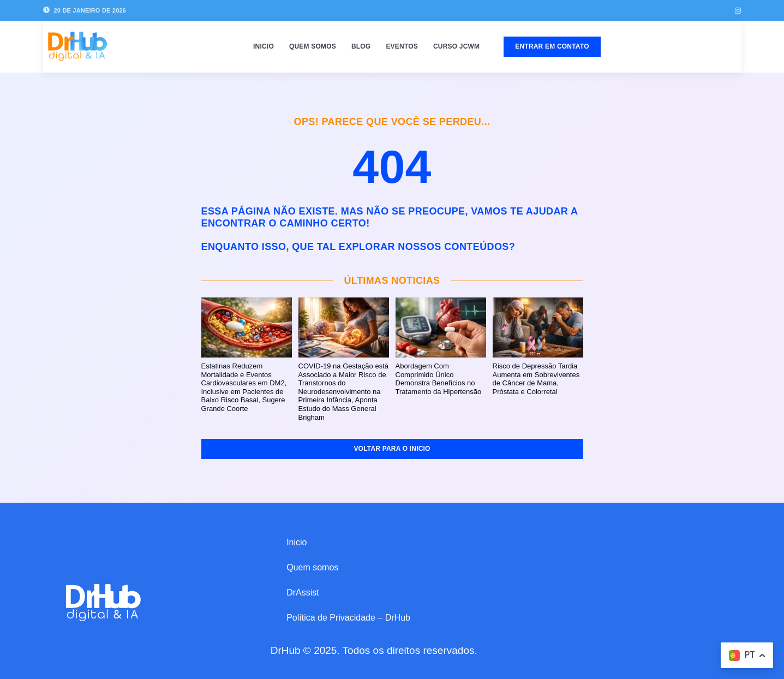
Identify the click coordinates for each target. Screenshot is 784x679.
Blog (361, 46)
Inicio (264, 46)
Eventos (402, 46)
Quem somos (313, 46)
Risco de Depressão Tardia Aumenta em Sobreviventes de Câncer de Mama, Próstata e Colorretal (536, 379)
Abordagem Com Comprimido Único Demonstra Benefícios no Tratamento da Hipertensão (439, 379)
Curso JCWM (456, 46)
